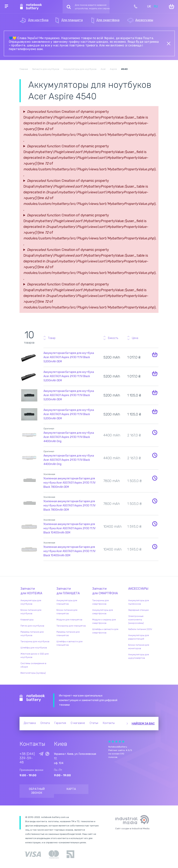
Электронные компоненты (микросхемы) (136, 620)
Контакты (109, 723)
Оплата (45, 723)
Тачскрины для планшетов (71, 626)
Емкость (113, 338)
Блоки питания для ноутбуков (31, 612)
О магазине (78, 723)
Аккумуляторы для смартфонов (103, 612)
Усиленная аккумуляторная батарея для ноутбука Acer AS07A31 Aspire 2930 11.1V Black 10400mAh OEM (69, 528)
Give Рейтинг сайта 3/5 (116, 741)
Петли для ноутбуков (32, 626)
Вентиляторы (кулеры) (33, 673)
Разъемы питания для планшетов (68, 634)
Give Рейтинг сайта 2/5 (113, 741)
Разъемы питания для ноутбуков (32, 634)
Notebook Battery (32, 698)
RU (156, 6)
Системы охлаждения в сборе (33, 665)
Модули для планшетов (69, 620)
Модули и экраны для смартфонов (104, 621)
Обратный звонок (37, 791)
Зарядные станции (138, 610)
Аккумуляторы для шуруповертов (139, 656)
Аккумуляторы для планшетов (67, 602)
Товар (52, 338)
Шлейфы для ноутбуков (34, 648)
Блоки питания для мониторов (139, 647)
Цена (135, 338)
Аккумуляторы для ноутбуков (31, 602)
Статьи (94, 723)
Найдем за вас (143, 724)
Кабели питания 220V (140, 629)
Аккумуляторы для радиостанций (139, 637)
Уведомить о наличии (155, 432)
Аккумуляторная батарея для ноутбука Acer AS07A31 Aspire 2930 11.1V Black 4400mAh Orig (69, 437)
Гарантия (60, 723)
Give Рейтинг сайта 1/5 (109, 741)
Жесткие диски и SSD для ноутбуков (35, 655)
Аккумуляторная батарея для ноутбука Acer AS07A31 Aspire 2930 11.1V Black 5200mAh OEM (69, 357)
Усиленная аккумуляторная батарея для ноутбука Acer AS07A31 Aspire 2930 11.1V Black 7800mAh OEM (69, 483)
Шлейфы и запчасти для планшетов (69, 643)
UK (149, 6)
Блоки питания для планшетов (67, 612)
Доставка (30, 723)
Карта (71, 789)
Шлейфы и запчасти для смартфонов (105, 631)
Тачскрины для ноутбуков (35, 641)
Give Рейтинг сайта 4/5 (120, 741)
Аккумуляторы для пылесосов (139, 602)
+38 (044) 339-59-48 (27, 758)
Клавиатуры (27, 620)
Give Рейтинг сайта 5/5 (123, 741)
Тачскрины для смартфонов (100, 602)
